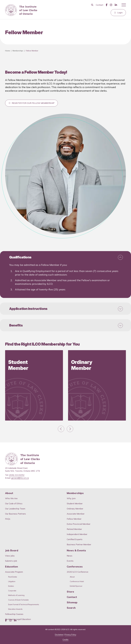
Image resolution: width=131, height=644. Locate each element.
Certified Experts (75, 539)
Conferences (75, 567)
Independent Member (77, 534)
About (9, 493)
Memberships (18, 51)
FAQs (8, 519)
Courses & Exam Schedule (18, 600)
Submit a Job (11, 561)
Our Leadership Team (15, 509)
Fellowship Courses (14, 614)
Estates (11, 586)
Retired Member (74, 529)
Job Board (12, 550)
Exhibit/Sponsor (76, 586)
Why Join (71, 498)
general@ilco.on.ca (20, 478)
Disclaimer (59, 635)
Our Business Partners (15, 514)
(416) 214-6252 (17, 475)
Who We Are (11, 498)
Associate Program (14, 572)
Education (12, 567)
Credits (65, 640)
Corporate (12, 591)
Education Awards (15, 609)
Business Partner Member (79, 544)
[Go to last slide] (61, 429)
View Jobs (10, 556)
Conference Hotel (77, 581)
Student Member (75, 503)
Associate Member (76, 514)
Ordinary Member (75, 509)
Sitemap (72, 602)
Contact (100, 5)
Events (70, 561)
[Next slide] (70, 429)
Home (8, 51)
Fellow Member (74, 519)
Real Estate (13, 577)
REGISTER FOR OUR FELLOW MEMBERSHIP (33, 103)
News (70, 556)
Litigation (12, 581)
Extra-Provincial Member (79, 524)
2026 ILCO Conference (78, 572)
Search (71, 608)
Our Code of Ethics (14, 503)
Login (120, 13)
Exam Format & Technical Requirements (24, 605)
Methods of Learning (16, 595)
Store (70, 592)
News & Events (76, 550)
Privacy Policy (70, 635)
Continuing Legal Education (18, 619)
